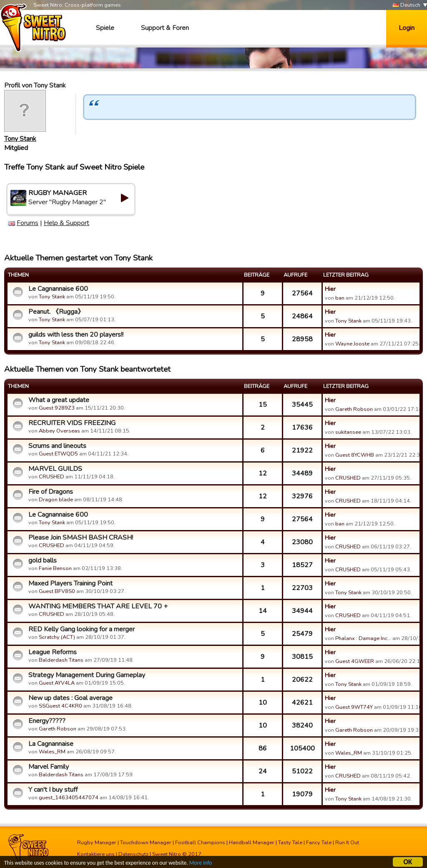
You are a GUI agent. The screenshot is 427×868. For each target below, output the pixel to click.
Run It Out (347, 843)
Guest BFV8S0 (57, 591)
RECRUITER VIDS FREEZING (72, 423)
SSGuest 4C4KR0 (60, 706)
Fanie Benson (55, 568)
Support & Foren (165, 28)
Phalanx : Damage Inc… (363, 638)
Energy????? (47, 721)
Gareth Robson (354, 409)
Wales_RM (52, 752)
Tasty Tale (290, 843)
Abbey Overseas (59, 431)
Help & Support (67, 223)
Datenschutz (133, 854)
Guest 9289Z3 (57, 408)
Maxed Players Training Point (70, 583)
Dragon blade (56, 500)
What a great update (59, 400)
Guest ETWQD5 (58, 454)
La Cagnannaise (51, 744)
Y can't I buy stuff (53, 790)
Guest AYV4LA (57, 683)
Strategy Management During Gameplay (87, 675)
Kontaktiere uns (96, 854)
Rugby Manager (97, 843)
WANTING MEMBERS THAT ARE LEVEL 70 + (98, 606)
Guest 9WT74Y (354, 707)
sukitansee (348, 432)
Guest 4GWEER (355, 661)
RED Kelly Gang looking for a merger (82, 629)
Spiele (105, 28)
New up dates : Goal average (70, 698)
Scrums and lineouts (57, 446)
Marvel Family (49, 767)
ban (340, 298)
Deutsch (406, 5)
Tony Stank (20, 139)
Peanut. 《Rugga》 (56, 312)
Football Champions (200, 843)
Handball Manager (252, 843)
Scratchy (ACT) (57, 637)
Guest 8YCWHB (355, 455)
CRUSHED (51, 477)
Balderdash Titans (61, 660)
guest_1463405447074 (69, 798)
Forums (28, 223)
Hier (330, 289)
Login (407, 28)
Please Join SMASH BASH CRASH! (81, 538)
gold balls (43, 560)
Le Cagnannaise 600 (58, 289)
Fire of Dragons (51, 492)
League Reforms (53, 652)
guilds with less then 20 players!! (76, 335)
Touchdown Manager (146, 843)
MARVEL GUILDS (55, 469)
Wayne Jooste (352, 344)
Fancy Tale (319, 843)
